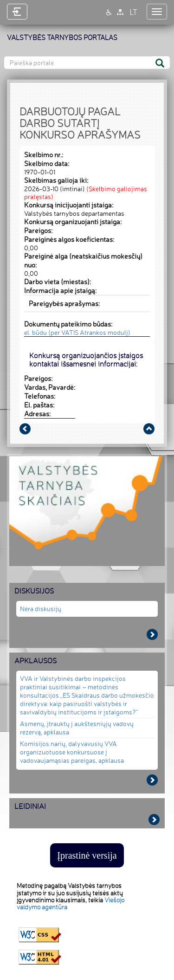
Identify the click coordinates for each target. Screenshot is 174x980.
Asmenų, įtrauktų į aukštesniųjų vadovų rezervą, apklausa (77, 728)
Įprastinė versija (87, 855)
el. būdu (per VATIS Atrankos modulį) (77, 332)
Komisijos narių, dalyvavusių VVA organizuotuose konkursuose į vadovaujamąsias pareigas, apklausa (72, 752)
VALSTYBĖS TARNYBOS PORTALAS (62, 38)
